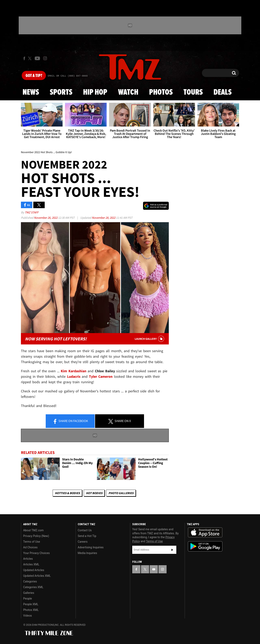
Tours (193, 92)
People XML (31, 604)
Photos (161, 92)
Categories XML (33, 587)
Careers (83, 542)
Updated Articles (34, 570)
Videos (28, 616)
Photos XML (31, 610)
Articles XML (31, 564)
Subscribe (172, 550)
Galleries (29, 593)
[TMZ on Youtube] (37, 58)
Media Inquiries (87, 553)
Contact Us (85, 530)
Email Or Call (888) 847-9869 (68, 76)
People (28, 599)
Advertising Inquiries (91, 547)
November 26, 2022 (46, 218)
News (31, 92)
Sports (61, 92)
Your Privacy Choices (36, 553)
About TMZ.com (33, 530)
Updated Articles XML (37, 576)
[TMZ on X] (30, 58)
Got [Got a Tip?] (34, 76)
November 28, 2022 (104, 218)
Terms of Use (32, 542)
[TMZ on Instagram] (45, 58)
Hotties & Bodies (67, 493)
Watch (128, 92)
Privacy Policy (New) (36, 536)
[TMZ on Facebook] (24, 58)
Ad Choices (30, 547)
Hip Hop (95, 92)
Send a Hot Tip (87, 536)
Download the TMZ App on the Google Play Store (205, 546)
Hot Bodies (94, 493)
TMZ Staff (32, 212)
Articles (28, 559)
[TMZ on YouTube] (154, 569)
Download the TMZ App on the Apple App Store (205, 533)
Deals (223, 92)
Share (70, 421)
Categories (30, 581)
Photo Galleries (121, 493)
